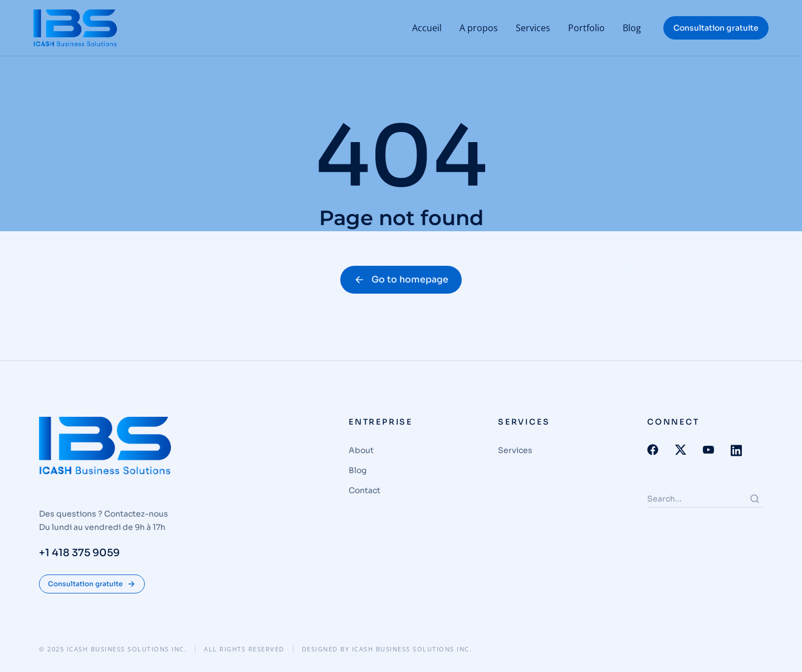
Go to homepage (401, 279)
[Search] (755, 499)
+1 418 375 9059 (79, 553)
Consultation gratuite (716, 28)
